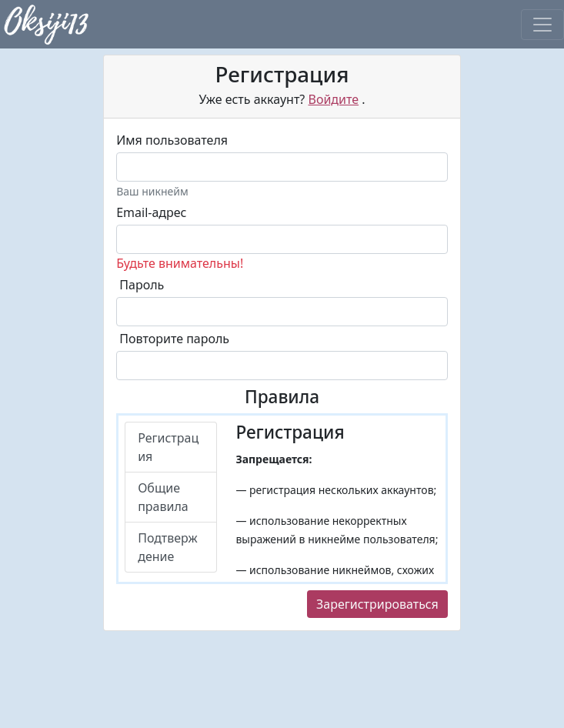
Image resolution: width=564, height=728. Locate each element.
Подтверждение (167, 547)
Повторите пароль (174, 339)
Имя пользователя (172, 140)
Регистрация (168, 447)
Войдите (333, 99)
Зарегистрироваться (377, 604)
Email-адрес (151, 212)
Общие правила (163, 497)
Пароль (142, 285)
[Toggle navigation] (542, 25)
